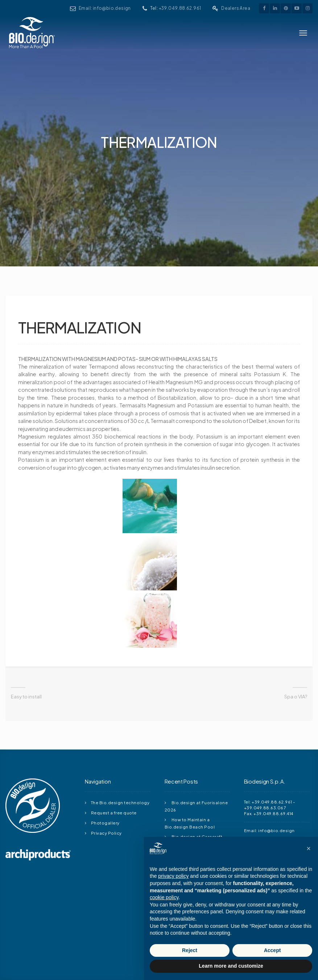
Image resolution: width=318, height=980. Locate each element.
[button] (309, 848)
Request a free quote (114, 755)
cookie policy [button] (164, 897)
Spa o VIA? (296, 640)
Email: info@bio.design (135, 8)
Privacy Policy (106, 776)
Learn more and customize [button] (231, 966)
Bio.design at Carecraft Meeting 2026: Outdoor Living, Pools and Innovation (196, 786)
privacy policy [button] (173, 876)
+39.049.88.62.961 (195, 8)
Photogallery (105, 765)
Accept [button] (272, 950)
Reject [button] (190, 950)
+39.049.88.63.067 (265, 750)
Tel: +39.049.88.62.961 (268, 744)
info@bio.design (276, 773)
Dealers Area (239, 8)
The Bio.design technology (120, 745)
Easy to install (26, 640)
